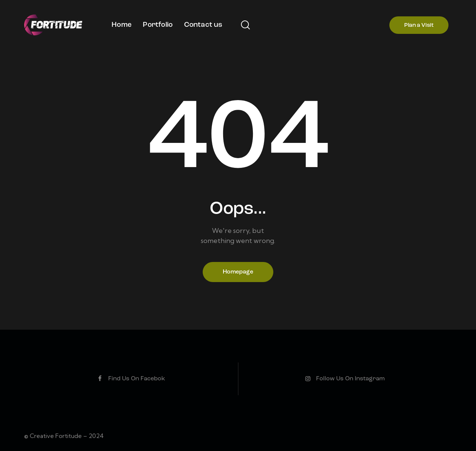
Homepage (238, 272)
